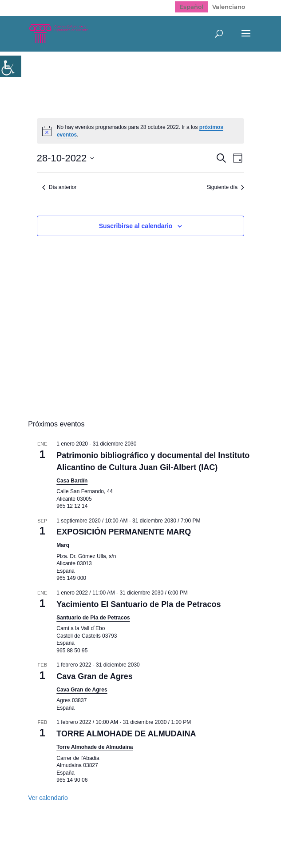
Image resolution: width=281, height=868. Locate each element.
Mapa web (59, 840)
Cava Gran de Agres (94, 676)
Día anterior (59, 187)
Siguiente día (225, 187)
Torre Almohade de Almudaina (95, 747)
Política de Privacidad (122, 840)
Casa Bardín (72, 481)
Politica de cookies (199, 840)
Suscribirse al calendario (136, 226)
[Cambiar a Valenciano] (229, 7)
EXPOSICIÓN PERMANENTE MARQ (124, 532)
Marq (63, 545)
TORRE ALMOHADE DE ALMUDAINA (126, 734)
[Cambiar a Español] (191, 7)
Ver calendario (48, 798)
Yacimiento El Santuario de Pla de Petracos (139, 604)
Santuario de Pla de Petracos (93, 618)
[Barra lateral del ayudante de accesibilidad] (11, 66)
